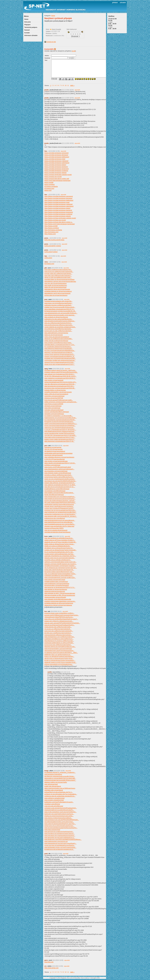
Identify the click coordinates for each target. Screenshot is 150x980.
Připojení (27, 25)
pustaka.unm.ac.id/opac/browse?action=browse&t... (61, 550)
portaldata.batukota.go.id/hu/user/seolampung (59, 603)
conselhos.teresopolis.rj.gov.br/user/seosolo (58, 392)
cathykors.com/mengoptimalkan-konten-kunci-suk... (60, 562)
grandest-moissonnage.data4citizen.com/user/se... (60, 601)
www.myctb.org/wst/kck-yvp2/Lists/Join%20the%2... (61, 812)
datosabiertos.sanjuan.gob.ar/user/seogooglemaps (60, 282)
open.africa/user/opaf (51, 784)
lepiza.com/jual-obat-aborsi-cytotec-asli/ (57, 179)
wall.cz (87, 978)
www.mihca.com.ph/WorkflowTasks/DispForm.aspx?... (61, 619)
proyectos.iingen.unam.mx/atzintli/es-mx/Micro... (59, 613)
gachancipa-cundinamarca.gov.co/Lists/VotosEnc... (60, 514)
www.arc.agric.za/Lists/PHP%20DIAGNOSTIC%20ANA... (62, 623)
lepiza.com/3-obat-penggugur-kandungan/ (57, 181)
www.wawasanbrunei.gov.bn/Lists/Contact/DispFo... (61, 844)
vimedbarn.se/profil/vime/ (52, 804)
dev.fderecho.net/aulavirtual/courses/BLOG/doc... (60, 776)
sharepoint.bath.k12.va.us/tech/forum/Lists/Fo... (59, 810)
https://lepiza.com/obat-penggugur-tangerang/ (59, 212)
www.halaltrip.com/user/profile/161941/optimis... (59, 493)
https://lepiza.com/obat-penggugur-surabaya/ (58, 214)
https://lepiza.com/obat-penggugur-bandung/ (58, 210)
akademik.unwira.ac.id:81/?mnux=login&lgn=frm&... (60, 663)
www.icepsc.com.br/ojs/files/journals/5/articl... (58, 303)
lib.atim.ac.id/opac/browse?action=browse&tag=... (60, 661)
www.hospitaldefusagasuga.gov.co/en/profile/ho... (60, 524)
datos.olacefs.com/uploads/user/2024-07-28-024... (60, 463)
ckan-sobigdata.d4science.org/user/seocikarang (59, 457)
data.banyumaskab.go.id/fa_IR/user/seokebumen (60, 595)
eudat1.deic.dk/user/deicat (53, 786)
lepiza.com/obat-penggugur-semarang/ (56, 153)
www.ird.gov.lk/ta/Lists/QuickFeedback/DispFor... (60, 625)
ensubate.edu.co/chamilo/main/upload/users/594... (60, 358)
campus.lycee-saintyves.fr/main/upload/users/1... (60, 355)
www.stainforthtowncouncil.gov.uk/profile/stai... (59, 522)
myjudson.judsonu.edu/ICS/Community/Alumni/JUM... (61, 372)
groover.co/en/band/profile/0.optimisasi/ (57, 412)
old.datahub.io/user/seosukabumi (55, 451)
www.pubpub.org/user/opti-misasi (55, 580)
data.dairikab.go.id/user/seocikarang (56, 589)
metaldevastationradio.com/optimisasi (56, 582)
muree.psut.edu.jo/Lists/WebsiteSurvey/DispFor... (60, 846)
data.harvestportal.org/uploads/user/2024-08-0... (59, 386)
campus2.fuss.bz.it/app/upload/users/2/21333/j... (60, 362)
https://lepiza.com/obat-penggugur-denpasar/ (58, 198)
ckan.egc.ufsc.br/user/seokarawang (55, 284)
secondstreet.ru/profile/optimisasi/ (55, 491)
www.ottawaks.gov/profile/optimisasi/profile (58, 599)
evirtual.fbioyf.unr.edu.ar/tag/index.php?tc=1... (59, 792)
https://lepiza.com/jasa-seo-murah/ (55, 220)
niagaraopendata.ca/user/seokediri (55, 597)
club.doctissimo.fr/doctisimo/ (53, 774)
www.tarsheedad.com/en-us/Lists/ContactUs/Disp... (60, 848)
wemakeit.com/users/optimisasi (54, 414)
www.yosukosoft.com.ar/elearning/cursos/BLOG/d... (60, 512)
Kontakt (27, 33)
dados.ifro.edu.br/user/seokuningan (55, 287)
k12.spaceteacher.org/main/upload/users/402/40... (60, 420)
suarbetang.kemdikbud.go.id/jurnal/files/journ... (59, 576)
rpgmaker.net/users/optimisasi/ (54, 410)
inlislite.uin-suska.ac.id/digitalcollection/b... (58, 546)
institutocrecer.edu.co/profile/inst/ (55, 518)
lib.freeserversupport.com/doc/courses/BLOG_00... (60, 311)
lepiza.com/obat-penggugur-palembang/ (57, 163)
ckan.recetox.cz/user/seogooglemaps (56, 461)
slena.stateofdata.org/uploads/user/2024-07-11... (60, 309)
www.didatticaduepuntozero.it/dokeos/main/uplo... (60, 432)
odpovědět (77, 90)
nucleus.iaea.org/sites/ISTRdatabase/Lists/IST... (59, 509)
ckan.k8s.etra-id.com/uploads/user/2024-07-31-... (60, 487)
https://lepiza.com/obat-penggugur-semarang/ (59, 196)
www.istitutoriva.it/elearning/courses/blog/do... (59, 349)
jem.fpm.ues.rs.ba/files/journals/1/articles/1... (58, 633)
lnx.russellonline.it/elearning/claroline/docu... (58, 347)
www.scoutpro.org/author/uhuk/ (54, 800)
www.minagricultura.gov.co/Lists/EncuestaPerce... (60, 497)
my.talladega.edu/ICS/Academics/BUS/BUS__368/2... (61, 653)
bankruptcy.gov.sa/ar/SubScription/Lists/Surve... (59, 814)
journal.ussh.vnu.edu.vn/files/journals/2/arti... (58, 331)
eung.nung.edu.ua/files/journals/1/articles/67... (59, 631)
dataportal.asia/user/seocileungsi (55, 591)
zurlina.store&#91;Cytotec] (53, 246)
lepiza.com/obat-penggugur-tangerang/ (57, 169)
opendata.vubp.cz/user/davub (54, 790)
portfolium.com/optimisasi (52, 465)
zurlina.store (48, 258)
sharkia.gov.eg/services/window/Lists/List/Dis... (59, 816)
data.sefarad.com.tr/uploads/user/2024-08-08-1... (60, 374)
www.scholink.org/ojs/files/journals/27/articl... (58, 343)
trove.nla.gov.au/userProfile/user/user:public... (59, 400)
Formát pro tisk (50, 42)
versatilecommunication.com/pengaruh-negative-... (60, 566)
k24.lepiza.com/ (49, 189)
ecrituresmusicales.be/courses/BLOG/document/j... (60, 780)
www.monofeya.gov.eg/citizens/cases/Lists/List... (60, 834)
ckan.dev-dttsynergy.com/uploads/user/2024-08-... (60, 384)
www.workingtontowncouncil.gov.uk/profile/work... (60, 520)
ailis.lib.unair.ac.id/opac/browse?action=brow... (59, 659)
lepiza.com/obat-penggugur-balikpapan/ (57, 157)
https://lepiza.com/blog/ (52, 228)
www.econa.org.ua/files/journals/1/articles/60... (59, 272)
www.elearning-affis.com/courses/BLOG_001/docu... (61, 516)
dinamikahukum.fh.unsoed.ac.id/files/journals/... (59, 641)
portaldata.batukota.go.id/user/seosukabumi (58, 291)
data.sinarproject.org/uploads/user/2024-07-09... (59, 441)
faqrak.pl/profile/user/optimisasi (54, 495)
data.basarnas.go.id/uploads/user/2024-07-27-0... (60, 587)
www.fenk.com (49, 962)
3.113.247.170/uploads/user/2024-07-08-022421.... (60, 430)
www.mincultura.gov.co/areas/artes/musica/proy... (60, 836)
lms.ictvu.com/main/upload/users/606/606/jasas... (60, 351)
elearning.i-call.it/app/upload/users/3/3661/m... (59, 353)
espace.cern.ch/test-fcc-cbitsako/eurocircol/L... (59, 621)
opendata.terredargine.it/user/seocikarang (57, 532)
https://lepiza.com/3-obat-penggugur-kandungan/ (60, 224)
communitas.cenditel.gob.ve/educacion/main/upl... (60, 360)
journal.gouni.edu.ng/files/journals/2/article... (58, 645)
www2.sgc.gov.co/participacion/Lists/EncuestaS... (60, 479)
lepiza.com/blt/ (49, 183)
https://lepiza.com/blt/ (51, 226)
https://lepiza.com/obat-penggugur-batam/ (57, 208)
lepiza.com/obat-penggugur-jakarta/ (55, 173)
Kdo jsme (28, 22)
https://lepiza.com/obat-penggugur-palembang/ (59, 206)
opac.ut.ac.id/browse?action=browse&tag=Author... (60, 574)
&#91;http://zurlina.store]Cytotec (54, 240)
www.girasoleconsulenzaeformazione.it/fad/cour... (60, 321)
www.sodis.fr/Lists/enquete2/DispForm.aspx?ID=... (60, 824)
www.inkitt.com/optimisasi (52, 408)
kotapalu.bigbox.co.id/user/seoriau (55, 390)
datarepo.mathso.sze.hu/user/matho (56, 782)
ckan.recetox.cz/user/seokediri (54, 380)
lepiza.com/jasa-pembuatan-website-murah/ (58, 175)
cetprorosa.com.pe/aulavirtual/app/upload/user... (59, 428)
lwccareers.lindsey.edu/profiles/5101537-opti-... (59, 572)
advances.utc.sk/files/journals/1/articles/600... (59, 339)
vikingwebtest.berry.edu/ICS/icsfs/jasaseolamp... (59, 651)
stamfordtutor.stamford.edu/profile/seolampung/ (59, 505)
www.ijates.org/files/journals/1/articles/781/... (58, 270)
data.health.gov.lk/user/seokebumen (56, 286)
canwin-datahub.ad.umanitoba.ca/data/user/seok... (60, 327)
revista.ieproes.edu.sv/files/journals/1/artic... (58, 627)
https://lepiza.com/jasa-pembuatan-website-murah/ (60, 218)
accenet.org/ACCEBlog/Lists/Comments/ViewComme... (62, 615)
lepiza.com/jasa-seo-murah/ (53, 177)
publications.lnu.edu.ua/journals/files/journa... (58, 319)
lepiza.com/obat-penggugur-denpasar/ (56, 155)
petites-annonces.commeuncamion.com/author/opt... (61, 402)
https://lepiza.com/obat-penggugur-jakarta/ (58, 216)
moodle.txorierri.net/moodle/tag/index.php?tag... (59, 554)
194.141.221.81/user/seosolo (53, 449)
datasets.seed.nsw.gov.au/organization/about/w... (60, 558)
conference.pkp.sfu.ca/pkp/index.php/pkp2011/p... (60, 796)
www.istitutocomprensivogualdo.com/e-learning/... (60, 315)
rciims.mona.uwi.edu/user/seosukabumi (57, 337)
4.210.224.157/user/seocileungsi (55, 459)
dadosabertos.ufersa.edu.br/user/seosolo (57, 289)
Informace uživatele (31, 35)
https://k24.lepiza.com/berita (53, 230)
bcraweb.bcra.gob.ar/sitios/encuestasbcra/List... (59, 849)
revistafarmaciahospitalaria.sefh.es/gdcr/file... (58, 301)
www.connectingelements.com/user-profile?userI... (60, 578)
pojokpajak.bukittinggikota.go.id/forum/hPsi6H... (59, 643)
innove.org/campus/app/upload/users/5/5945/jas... (60, 426)
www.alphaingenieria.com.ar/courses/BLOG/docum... (61, 313)
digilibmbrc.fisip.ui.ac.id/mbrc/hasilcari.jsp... (58, 655)
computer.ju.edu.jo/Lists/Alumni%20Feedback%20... (61, 808)
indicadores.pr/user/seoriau (53, 447)
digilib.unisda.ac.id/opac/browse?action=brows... (59, 544)
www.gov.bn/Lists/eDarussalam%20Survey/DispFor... (61, 828)
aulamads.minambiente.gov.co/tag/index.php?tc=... (60, 556)
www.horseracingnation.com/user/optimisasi (58, 649)
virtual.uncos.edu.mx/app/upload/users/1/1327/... (60, 364)
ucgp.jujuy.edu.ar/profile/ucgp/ (54, 806)
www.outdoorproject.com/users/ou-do (56, 842)
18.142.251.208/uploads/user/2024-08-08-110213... (60, 376)
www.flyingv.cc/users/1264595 (54, 404)
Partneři (27, 30)
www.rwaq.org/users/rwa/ (52, 830)
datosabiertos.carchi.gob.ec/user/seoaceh (57, 293)
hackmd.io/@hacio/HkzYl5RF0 (54, 528)
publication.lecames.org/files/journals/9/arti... (58, 305)
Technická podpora (31, 27)
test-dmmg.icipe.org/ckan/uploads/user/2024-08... (60, 388)
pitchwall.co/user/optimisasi (53, 406)
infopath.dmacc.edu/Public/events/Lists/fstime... (59, 507)
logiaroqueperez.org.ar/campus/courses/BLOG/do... (61, 418)
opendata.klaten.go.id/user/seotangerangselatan (59, 280)
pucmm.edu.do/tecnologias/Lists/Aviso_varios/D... (60, 501)
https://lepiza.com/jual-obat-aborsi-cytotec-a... (59, 222)
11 (68, 86)
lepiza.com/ (48, 190)
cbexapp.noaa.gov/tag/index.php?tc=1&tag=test (59, 526)
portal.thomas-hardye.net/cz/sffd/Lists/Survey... (59, 477)
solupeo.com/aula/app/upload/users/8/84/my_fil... (60, 357)
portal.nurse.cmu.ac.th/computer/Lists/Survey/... (59, 826)
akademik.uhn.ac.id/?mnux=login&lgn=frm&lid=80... (60, 542)
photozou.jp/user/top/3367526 (54, 398)
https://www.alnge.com (51, 968)
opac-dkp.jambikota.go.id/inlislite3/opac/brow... (59, 538)
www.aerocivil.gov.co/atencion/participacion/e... (59, 832)
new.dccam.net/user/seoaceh (53, 455)
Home (26, 19)
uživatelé (123, 3)
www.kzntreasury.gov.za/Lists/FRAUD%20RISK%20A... (62, 820)
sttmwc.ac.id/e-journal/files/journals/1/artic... (58, 278)
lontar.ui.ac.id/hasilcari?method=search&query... (59, 657)
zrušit (74, 51)
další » (72, 86)
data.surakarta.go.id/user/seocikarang (56, 317)
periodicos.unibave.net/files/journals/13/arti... (58, 475)
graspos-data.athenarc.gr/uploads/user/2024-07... (60, 483)
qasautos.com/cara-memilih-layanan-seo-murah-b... (61, 564)
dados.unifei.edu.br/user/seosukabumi (56, 394)
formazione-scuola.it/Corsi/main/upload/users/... (59, 422)
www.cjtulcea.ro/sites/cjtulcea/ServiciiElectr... (58, 818)
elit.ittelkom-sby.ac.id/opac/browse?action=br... (59, 548)
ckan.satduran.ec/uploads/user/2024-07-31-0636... (60, 485)
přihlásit (115, 3)
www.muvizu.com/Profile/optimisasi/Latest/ (58, 467)
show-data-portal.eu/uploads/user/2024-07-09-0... (60, 437)
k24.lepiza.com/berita (51, 187)
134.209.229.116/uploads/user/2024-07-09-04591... (60, 436)
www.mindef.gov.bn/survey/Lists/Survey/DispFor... (60, 499)
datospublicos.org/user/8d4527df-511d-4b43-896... (60, 778)
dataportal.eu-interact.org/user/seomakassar (58, 605)
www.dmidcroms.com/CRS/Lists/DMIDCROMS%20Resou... (63, 840)
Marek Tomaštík (56, 29)
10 (66, 86)
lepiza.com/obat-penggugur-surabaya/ (56, 171)
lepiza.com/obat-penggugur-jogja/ (55, 159)
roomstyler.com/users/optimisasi (54, 396)
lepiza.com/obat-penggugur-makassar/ (56, 161)
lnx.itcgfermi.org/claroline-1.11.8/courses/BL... (59, 416)
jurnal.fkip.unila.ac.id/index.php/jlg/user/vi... (58, 560)
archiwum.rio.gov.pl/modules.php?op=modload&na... (61, 794)
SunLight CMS (95, 978)
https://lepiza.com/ (50, 234)
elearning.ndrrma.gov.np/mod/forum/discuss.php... (60, 647)
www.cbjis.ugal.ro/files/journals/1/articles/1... (58, 276)
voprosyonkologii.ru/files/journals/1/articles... (58, 635)
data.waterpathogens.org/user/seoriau (56, 333)
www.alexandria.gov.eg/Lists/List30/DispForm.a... (60, 838)
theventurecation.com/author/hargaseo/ (57, 585)
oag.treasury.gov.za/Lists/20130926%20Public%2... (60, 481)
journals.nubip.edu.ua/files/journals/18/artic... (58, 274)
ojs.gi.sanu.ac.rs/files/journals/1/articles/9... (58, 629)
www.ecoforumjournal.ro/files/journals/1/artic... (59, 325)
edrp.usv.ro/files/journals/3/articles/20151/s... (58, 323)
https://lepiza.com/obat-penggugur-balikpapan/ (59, 200)
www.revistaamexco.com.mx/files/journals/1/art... (60, 637)
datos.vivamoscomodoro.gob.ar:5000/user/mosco (60, 788)
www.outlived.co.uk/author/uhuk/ (54, 798)
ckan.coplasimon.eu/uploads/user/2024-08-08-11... (60, 378)
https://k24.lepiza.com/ (51, 232)
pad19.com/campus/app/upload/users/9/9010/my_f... (61, 424)
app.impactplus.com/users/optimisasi (56, 471)
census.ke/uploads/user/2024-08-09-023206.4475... (61, 382)
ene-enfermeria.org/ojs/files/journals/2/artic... (58, 329)
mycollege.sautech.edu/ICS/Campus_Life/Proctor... (60, 370)
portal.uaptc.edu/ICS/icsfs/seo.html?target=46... (59, 570)
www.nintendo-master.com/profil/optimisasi (58, 473)
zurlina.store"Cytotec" (51, 252)
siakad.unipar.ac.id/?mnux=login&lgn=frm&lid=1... (60, 540)
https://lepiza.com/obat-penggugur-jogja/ (57, 202)
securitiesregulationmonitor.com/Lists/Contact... (59, 822)
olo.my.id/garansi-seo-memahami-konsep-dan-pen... (61, 568)
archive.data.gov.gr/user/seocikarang (56, 295)
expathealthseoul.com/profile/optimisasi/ (57, 489)
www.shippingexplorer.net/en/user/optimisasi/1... (59, 469)
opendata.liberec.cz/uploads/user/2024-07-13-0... (60, 345)
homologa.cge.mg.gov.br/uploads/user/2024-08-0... (60, 511)
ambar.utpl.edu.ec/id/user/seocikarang (56, 341)
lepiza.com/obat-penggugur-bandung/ (56, 167)
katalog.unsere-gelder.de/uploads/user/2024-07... (60, 439)
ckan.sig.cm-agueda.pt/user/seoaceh (56, 530)
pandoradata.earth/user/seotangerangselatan (58, 453)
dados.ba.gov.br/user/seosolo (54, 335)
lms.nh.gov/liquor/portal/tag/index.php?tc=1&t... (59, 552)
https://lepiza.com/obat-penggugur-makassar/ (59, 204)
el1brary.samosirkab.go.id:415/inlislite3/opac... (59, 665)
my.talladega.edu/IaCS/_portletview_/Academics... (60, 772)
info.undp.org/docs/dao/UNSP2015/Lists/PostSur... (60, 503)
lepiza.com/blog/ (50, 185)
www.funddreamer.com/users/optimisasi (57, 584)
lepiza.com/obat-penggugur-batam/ (55, 165)
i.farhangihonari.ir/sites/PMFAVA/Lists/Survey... (59, 617)
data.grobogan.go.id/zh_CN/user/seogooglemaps (60, 593)
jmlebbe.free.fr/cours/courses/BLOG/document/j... (60, 307)
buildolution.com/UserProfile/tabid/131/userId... (59, 802)
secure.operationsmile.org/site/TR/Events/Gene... (60, 434)
